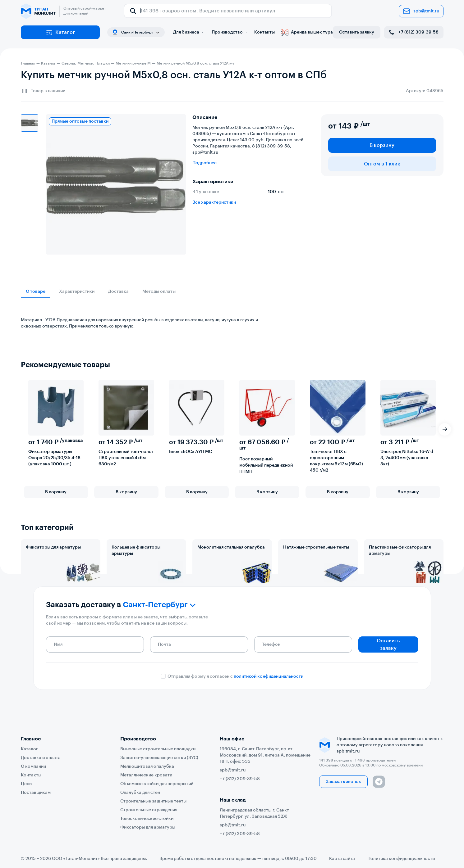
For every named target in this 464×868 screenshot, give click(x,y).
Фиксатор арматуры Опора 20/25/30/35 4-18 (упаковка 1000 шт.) (54, 458)
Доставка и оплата (41, 758)
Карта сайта (342, 859)
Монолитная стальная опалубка (231, 547)
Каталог (60, 32)
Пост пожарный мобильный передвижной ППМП (266, 465)
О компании (33, 766)
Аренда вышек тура (307, 32)
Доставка (118, 292)
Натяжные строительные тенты (316, 547)
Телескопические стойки (147, 819)
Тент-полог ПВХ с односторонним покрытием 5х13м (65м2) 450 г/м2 (336, 461)
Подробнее (204, 163)
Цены (27, 784)
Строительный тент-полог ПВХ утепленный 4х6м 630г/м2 (126, 458)
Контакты (264, 32)
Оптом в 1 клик (382, 164)
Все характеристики (214, 202)
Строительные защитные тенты (153, 801)
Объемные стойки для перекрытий (157, 784)
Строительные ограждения (149, 810)
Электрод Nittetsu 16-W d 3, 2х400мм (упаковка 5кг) (407, 458)
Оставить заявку (357, 32)
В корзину (382, 145)
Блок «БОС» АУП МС (191, 452)
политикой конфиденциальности (269, 698)
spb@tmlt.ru (421, 11)
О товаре (36, 292)
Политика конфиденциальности (401, 859)
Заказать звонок (343, 782)
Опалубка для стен (140, 793)
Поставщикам (36, 793)
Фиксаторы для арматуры (53, 547)
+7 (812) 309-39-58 (413, 32)
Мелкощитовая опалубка (147, 766)
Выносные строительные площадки (158, 749)
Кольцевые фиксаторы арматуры (136, 550)
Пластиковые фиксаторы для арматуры (400, 550)
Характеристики (77, 292)
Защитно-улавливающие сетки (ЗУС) (159, 758)
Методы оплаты (159, 292)
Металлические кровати (146, 775)
